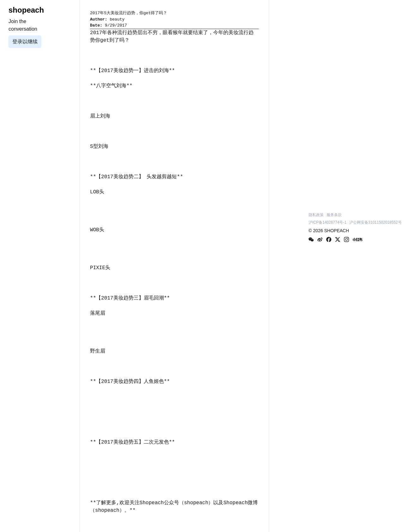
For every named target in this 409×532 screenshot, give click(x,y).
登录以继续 (25, 42)
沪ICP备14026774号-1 (328, 222)
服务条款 (334, 215)
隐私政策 (316, 215)
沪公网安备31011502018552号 (375, 222)
